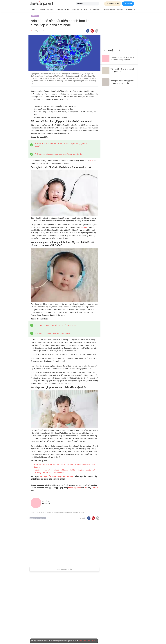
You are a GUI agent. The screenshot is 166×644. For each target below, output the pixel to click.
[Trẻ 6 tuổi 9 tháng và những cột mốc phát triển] (119, 70)
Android (95, 488)
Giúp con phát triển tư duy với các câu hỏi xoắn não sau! (56, 325)
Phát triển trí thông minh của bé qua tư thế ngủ (53, 333)
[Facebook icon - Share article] (88, 31)
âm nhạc (85, 227)
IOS (86, 488)
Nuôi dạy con (77, 10)
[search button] (97, 4)
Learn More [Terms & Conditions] (82, 641)
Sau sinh (50, 10)
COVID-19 (34, 10)
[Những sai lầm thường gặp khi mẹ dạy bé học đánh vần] (119, 82)
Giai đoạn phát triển (63, 10)
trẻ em (92, 161)
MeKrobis (46, 504)
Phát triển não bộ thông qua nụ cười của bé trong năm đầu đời (58, 154)
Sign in (128, 3)
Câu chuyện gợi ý (111, 51)
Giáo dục (88, 10)
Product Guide (113, 4)
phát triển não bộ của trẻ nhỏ (38, 518)
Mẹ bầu (42, 10)
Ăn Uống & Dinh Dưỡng (125, 10)
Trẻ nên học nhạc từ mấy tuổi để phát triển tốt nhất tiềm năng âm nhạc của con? (65, 470)
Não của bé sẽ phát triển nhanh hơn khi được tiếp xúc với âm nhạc (66, 512)
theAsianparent (74, 488)
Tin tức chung (35, 16)
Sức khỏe (97, 10)
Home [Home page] (32, 512)
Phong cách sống (109, 10)
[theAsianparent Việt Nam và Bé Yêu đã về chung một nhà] (119, 59)
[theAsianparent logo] (42, 4)
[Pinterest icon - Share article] (92, 31)
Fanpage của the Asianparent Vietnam (57, 476)
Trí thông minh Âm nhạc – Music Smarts (49, 473)
